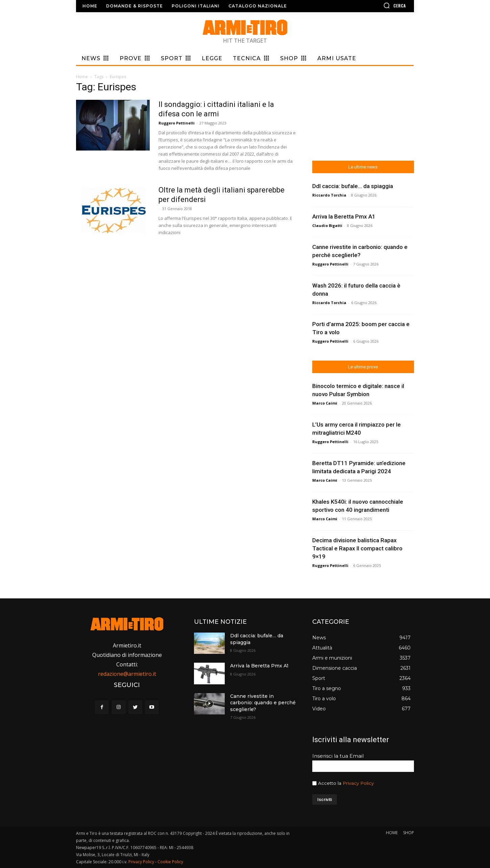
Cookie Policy (170, 862)
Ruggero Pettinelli (177, 123)
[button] (375, 5)
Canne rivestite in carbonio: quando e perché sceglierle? (263, 703)
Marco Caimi (325, 403)
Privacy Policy (358, 783)
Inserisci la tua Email (338, 756)
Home (82, 77)
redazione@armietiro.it (127, 674)
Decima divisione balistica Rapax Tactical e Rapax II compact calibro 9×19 (357, 548)
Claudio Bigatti (327, 225)
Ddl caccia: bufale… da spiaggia (353, 186)
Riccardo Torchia (329, 195)
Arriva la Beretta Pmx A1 (344, 216)
